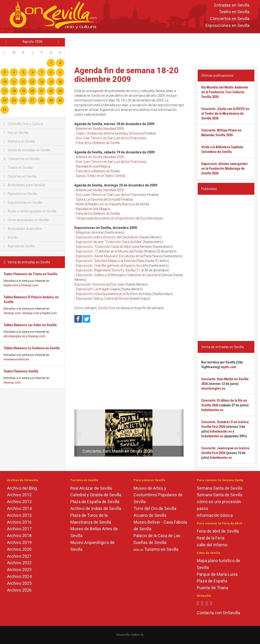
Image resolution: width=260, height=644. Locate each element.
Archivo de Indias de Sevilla (96, 508)
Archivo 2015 (19, 515)
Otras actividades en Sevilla (26, 220)
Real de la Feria (211, 538)
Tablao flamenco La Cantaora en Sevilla (32, 348)
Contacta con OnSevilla (218, 613)
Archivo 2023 (19, 570)
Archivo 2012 (19, 495)
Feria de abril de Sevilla (218, 531)
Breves (11, 237)
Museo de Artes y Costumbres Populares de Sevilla (158, 495)
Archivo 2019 (19, 542)
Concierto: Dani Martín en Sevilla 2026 (118, 451)
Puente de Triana (212, 588)
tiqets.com (11, 285)
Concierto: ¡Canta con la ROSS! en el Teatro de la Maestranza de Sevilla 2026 (225, 114)
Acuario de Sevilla (150, 515)
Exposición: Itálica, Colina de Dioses (103, 299)
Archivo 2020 (19, 549)
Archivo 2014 (19, 508)
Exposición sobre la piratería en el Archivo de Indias (114, 294)
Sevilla (96, 96)
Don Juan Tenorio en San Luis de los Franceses (111, 138)
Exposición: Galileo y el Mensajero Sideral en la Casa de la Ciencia (124, 275)
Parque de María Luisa (217, 574)
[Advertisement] (163, 49)
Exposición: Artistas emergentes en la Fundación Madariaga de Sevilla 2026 (224, 168)
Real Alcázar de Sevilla (91, 488)
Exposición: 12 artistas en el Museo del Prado (110, 251)
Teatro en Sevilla (234, 12)
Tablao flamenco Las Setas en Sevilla (30, 325)
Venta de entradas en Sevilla (27, 150)
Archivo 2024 (19, 576)
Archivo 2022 (19, 563)
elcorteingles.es (14, 336)
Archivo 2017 (19, 529)
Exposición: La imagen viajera (98, 289)
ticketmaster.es (212, 410)
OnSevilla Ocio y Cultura (23, 124)
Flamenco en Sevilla (20, 194)
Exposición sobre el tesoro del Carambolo (107, 237)
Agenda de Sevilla (19, 246)
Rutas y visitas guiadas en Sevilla (30, 211)
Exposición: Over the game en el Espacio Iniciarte (112, 265)
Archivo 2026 (19, 590)
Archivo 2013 (19, 502)
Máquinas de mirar (90, 232)
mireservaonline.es (16, 359)
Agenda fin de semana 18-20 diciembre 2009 (126, 75)
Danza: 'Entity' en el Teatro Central (101, 176)
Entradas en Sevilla (232, 5)
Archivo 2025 (19, 583)
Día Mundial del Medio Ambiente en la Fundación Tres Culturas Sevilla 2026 (225, 92)
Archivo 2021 (19, 556)
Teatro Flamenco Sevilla (21, 371)
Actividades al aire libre (23, 229)
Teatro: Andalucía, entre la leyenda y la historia (110, 133)
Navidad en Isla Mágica (93, 166)
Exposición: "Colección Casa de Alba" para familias (114, 247)
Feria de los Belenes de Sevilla (98, 143)
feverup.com (30, 285)
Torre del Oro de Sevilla (155, 508)
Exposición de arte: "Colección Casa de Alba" (109, 242)
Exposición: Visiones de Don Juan (99, 284)
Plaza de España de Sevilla (95, 502)
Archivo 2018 (19, 536)
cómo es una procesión (219, 502)
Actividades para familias (25, 185)
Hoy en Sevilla (16, 133)
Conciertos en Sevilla (230, 19)
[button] (76, 433)
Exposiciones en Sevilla (227, 25)
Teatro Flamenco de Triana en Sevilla (30, 274)
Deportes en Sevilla (20, 176)
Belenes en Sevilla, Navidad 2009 (100, 129)
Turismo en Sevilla (161, 549)
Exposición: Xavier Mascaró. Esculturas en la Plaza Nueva (119, 256)
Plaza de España (212, 581)
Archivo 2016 (19, 522)
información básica (215, 515)
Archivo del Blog (22, 488)
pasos (203, 508)
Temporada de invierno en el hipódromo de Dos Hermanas (119, 218)
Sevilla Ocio (107, 308)
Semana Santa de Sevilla (220, 488)
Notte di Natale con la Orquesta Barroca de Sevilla (113, 204)
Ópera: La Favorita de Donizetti (98, 199)
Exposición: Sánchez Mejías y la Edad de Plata (110, 261)
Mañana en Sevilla (19, 141)
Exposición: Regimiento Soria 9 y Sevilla (105, 270)
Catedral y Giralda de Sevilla (96, 495)
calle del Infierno (212, 545)
